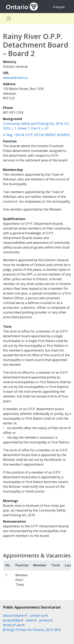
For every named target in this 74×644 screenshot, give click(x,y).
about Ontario (15, 615)
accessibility (13, 620)
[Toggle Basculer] (9, 19)
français (59, 7)
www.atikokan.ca (15, 78)
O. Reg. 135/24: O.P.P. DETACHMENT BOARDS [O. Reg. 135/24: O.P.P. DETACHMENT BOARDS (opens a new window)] (36, 135)
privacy (46, 620)
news (31, 620)
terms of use (14, 625)
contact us (39, 615)
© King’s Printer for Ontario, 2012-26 (32, 630)
